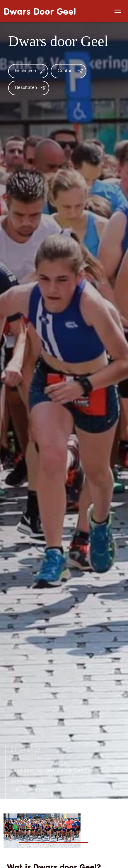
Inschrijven (25, 71)
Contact (66, 71)
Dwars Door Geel (40, 11)
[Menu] (118, 11)
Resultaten (26, 88)
